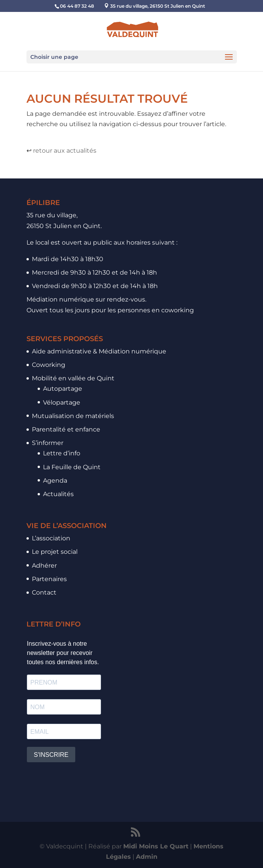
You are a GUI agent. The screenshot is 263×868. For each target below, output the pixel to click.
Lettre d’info (62, 453)
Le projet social (55, 552)
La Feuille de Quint (72, 467)
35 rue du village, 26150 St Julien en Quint (158, 6)
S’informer (48, 443)
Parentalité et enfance (66, 429)
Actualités (58, 494)
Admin (147, 857)
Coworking (49, 365)
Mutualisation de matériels (73, 416)
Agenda (55, 481)
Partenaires (49, 579)
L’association (51, 538)
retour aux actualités (65, 151)
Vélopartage (62, 402)
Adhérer (44, 566)
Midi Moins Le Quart (156, 846)
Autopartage (63, 389)
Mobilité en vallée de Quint (73, 378)
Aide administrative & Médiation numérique (99, 351)
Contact (44, 592)
